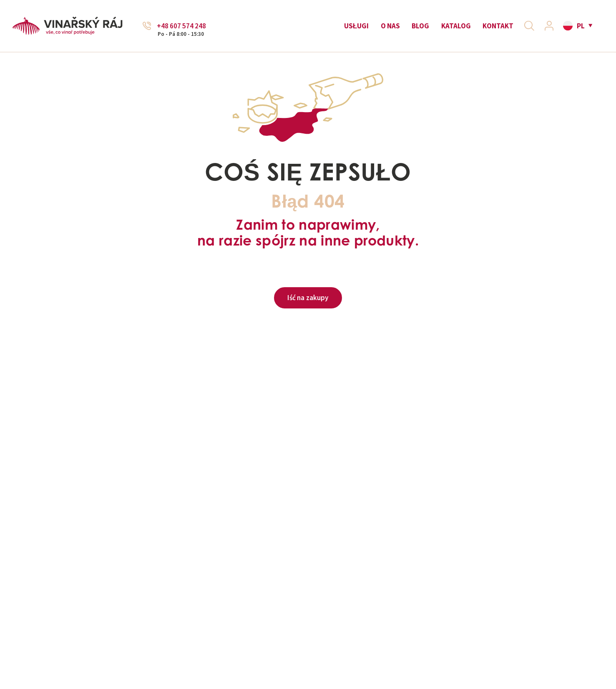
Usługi (356, 26)
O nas (390, 26)
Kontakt (498, 26)
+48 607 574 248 (181, 26)
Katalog (456, 26)
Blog (420, 26)
